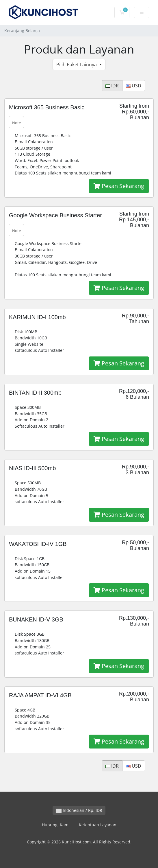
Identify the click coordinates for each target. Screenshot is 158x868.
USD (134, 86)
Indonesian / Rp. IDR (79, 810)
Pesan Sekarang (119, 186)
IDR (112, 86)
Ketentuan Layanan (98, 825)
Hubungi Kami (56, 825)
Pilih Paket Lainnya (77, 65)
